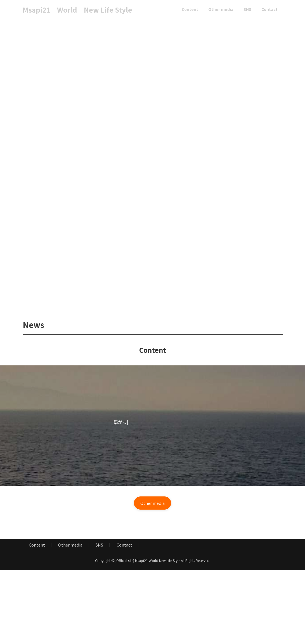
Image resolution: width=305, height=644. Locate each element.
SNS (99, 546)
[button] (153, 504)
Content (37, 546)
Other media (70, 546)
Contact (124, 546)
